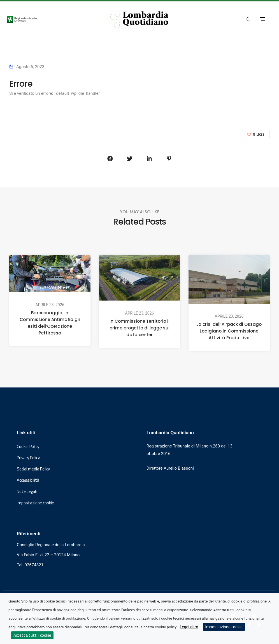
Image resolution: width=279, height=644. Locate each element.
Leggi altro (189, 627)
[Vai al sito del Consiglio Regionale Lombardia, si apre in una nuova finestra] (51, 19)
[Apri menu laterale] (262, 19)
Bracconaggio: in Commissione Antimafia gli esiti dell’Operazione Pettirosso (50, 323)
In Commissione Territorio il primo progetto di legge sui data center (139, 328)
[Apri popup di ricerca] (248, 20)
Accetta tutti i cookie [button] (32, 635)
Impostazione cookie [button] (35, 503)
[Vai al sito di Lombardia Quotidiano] (139, 19)
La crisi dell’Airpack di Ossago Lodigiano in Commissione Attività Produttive (229, 331)
